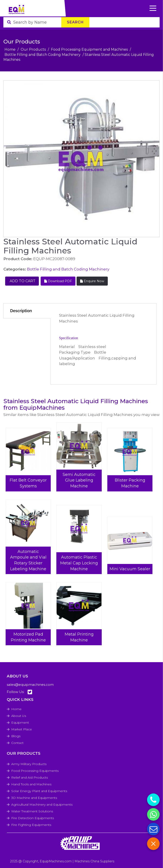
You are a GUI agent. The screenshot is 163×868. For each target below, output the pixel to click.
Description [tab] (21, 311)
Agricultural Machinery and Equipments (42, 804)
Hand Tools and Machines (31, 784)
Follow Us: (19, 692)
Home (10, 49)
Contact (17, 743)
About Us (19, 716)
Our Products (33, 49)
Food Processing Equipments (35, 771)
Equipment (20, 723)
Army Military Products (29, 764)
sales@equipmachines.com (30, 685)
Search (75, 22)
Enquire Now (92, 281)
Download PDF (58, 281)
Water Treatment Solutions (32, 811)
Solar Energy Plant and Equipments (39, 791)
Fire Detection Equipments (33, 818)
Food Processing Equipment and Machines (89, 49)
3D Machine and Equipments (34, 798)
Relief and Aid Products (30, 777)
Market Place (22, 729)
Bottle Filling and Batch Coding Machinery (43, 55)
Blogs (16, 736)
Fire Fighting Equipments (31, 825)
